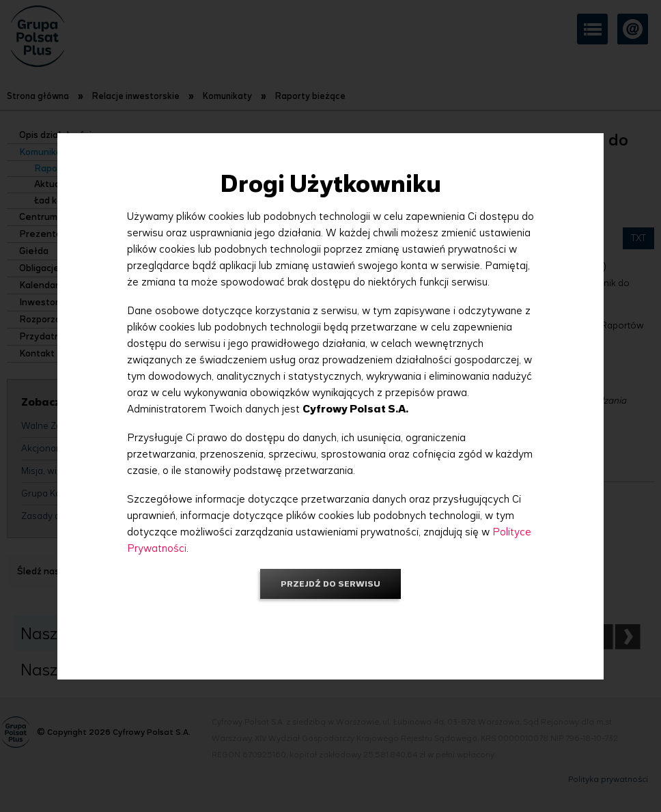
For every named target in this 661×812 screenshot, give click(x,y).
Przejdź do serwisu (330, 584)
